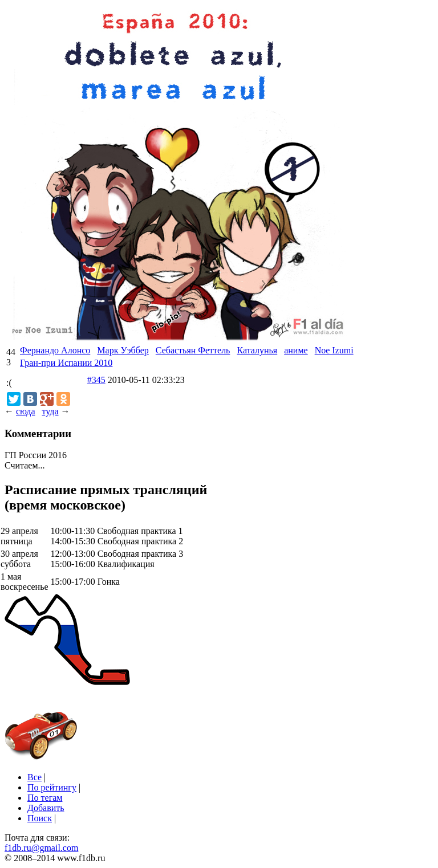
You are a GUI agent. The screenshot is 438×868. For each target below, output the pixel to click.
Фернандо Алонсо (55, 350)
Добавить (46, 808)
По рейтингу (52, 787)
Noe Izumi (334, 350)
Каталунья (257, 350)
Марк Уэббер (123, 350)
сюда (25, 411)
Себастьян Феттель (193, 350)
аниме (296, 350)
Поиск (40, 818)
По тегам (45, 798)
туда (50, 411)
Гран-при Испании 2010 (66, 363)
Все (35, 777)
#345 (96, 380)
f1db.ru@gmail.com (41, 848)
